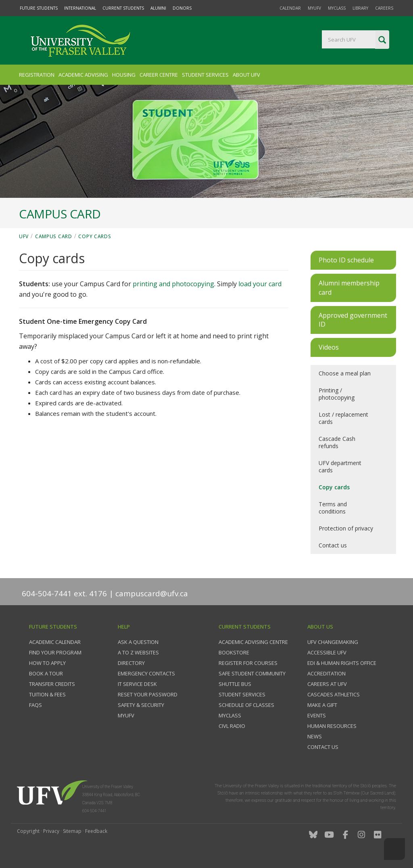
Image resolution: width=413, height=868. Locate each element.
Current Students (123, 8)
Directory (131, 663)
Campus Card (54, 236)
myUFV (314, 8)
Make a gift (322, 705)
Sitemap (72, 831)
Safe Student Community (252, 673)
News (315, 736)
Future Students (39, 8)
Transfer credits (52, 684)
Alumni (158, 8)
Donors (182, 8)
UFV (24, 236)
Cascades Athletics (334, 694)
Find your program (55, 652)
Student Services (205, 75)
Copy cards (95, 236)
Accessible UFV (327, 652)
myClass (337, 8)
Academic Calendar (55, 642)
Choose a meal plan (345, 373)
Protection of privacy (346, 528)
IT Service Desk (137, 684)
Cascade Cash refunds (337, 442)
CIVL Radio (232, 726)
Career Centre (159, 75)
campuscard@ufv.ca (152, 593)
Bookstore (234, 652)
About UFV (246, 75)
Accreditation (326, 673)
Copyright (28, 831)
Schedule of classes (246, 705)
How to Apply (47, 663)
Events (317, 715)
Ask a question (138, 642)
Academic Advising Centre (253, 642)
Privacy (51, 831)
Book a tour (46, 673)
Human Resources (332, 726)
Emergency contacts (146, 673)
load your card (260, 284)
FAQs (35, 705)
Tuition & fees (47, 694)
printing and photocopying (173, 284)
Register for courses (248, 663)
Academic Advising (83, 75)
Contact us (333, 545)
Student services (242, 694)
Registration (37, 75)
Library (360, 8)
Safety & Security (141, 705)
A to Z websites (138, 652)
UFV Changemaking (333, 642)
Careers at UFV (327, 684)
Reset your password (148, 694)
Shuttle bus (235, 684)
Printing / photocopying (337, 394)
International (80, 8)
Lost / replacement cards (343, 418)
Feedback (96, 831)
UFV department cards (340, 466)
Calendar (290, 8)
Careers (384, 8)
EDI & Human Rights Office (342, 663)
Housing (124, 75)
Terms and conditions (333, 508)
